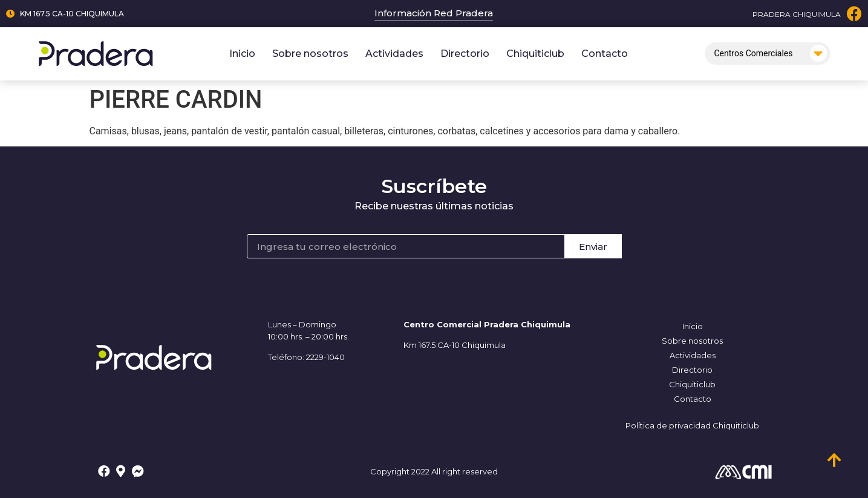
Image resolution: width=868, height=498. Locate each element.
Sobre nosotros (310, 54)
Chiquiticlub (535, 54)
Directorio (465, 54)
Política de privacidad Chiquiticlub (692, 425)
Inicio (242, 54)
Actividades (394, 54)
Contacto (605, 54)
